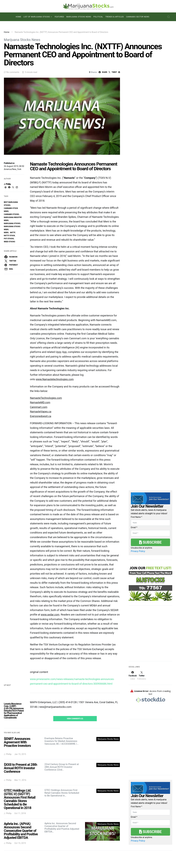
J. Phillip (7, 184)
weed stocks (10, 242)
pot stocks (9, 239)
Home (18, 17)
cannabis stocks (11, 214)
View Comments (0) (75, 719)
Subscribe (150, 542)
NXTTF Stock (9, 236)
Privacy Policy (138, 551)
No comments (13, 72)
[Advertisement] (150, 635)
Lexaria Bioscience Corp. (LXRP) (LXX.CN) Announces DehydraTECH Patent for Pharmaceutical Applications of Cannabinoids (14, 711)
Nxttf (13, 233)
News (6, 233)
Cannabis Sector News (138, 17)
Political (98, 17)
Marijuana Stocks (12, 223)
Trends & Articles (115, 17)
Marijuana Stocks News (79, 17)
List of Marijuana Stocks (37, 17)
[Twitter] (142, 676)
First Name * (137, 517)
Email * (134, 527)
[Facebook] (133, 676)
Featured (59, 17)
